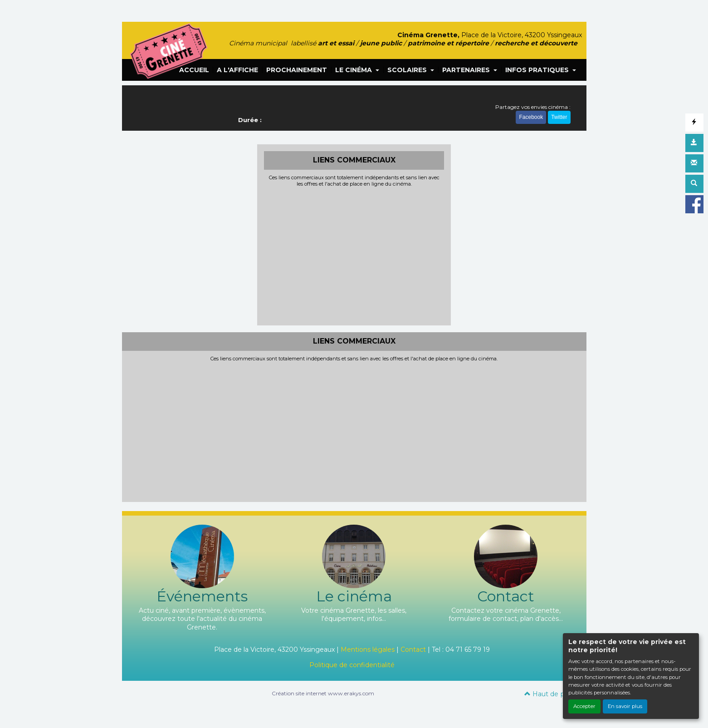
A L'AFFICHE (237, 70)
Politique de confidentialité (352, 665)
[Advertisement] (354, 255)
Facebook (531, 117)
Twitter (559, 117)
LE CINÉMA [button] (354, 70)
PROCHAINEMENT (297, 70)
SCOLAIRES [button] (408, 70)
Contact (413, 649)
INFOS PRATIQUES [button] (538, 70)
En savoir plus (625, 706)
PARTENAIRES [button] (467, 70)
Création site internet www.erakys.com (323, 693)
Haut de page (551, 694)
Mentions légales (368, 649)
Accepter (584, 706)
